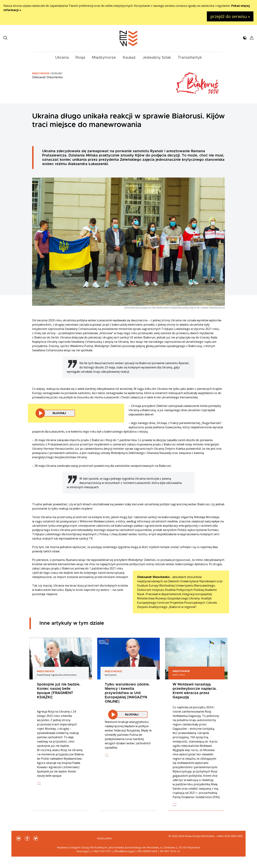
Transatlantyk (190, 57)
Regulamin (104, 838)
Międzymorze (104, 57)
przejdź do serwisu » (230, 16)
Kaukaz (129, 57)
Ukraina (62, 57)
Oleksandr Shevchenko (47, 77)
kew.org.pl (83, 851)
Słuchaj (59, 413)
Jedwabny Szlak (157, 57)
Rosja (80, 57)
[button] (5, 38)
